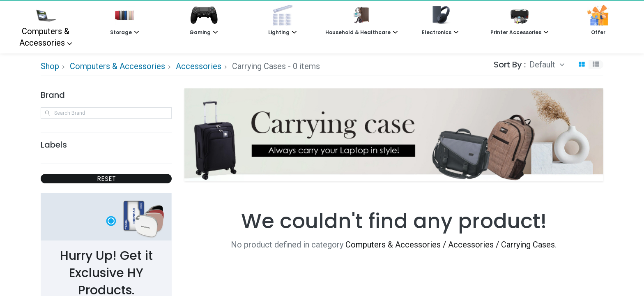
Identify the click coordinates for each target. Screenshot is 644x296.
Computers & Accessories (45, 26)
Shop (50, 66)
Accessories (199, 66)
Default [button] (543, 65)
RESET (106, 179)
